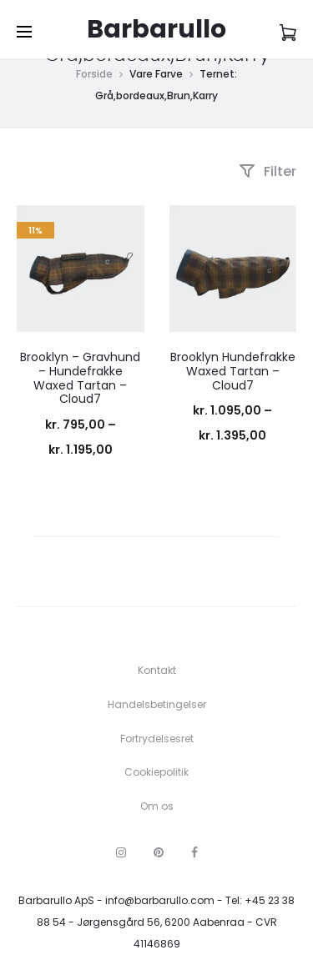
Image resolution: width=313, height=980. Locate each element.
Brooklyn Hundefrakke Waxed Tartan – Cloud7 (233, 371)
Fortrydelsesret (157, 739)
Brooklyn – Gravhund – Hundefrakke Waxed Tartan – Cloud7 (80, 378)
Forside (94, 74)
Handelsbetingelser (157, 704)
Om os (157, 806)
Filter (268, 171)
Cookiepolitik (156, 772)
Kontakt (157, 670)
